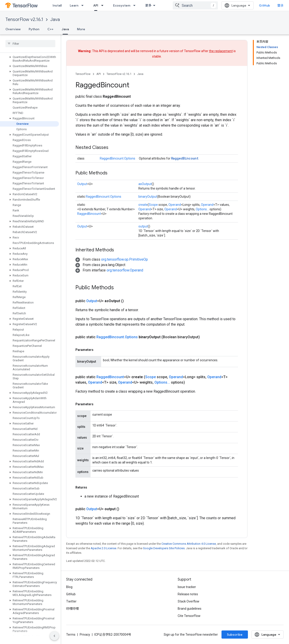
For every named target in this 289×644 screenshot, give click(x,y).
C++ (50, 29)
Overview (13, 29)
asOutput (145, 184)
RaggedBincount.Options (118, 158)
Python (34, 29)
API (99, 74)
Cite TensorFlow (189, 616)
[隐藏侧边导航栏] (54, 636)
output (143, 226)
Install (57, 5)
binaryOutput (148, 197)
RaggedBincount (185, 158)
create (143, 205)
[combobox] (195, 5)
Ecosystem (122, 5)
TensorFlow (83, 74)
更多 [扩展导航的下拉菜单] (148, 5)
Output (82, 184)
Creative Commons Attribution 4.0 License (189, 544)
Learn (74, 5)
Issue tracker (187, 587)
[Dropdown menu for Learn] (84, 5)
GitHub (265, 5)
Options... (202, 209)
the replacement (221, 51)
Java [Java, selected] (65, 29)
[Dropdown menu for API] (104, 5)
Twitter (71, 601)
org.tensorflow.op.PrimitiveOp (125, 259)
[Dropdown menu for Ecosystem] (136, 5)
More (81, 29)
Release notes (188, 594)
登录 (280, 5)
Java (55, 20)
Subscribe (235, 635)
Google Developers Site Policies (164, 548)
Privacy (85, 635)
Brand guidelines (190, 609)
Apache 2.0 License (104, 548)
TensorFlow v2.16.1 (24, 20)
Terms (71, 635)
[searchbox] (30, 44)
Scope (153, 205)
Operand (175, 205)
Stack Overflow (189, 601)
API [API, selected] (96, 5)
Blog (69, 587)
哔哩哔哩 (72, 609)
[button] (29, 59)
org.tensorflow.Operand (125, 270)
